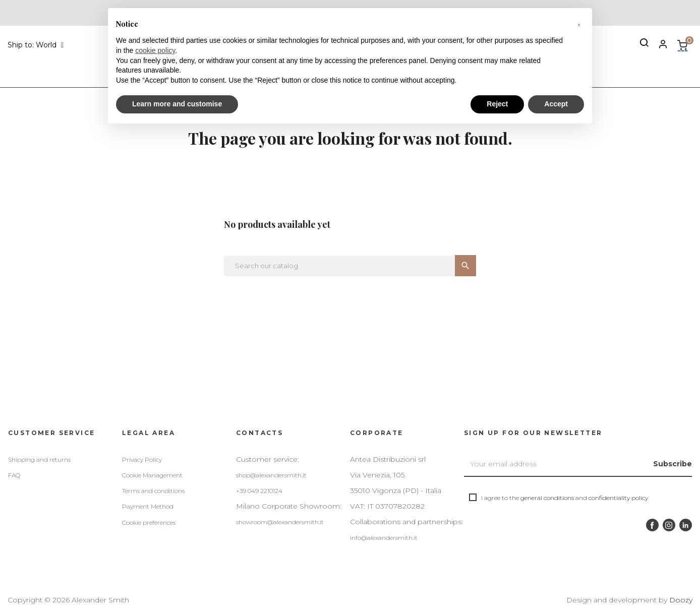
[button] (579, 24)
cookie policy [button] (155, 50)
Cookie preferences (149, 522)
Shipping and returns (39, 459)
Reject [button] (497, 104)
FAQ (14, 475)
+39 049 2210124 (259, 491)
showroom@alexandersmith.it (280, 522)
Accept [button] (556, 104)
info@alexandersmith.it (384, 538)
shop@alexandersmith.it (271, 475)
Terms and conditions (153, 491)
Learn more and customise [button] (177, 104)
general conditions (547, 498)
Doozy (681, 600)
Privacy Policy (142, 459)
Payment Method (148, 506)
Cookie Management (152, 475)
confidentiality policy (618, 498)
